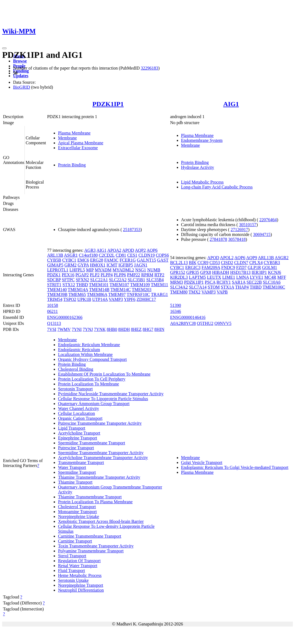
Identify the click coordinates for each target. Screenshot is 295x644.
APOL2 (227, 258)
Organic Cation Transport (80, 418)
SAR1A (239, 282)
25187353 (132, 230)
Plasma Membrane (74, 133)
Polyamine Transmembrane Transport (91, 551)
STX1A (228, 287)
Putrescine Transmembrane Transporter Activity (100, 423)
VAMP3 (116, 299)
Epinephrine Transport (78, 438)
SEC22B (254, 282)
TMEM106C (274, 287)
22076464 (268, 220)
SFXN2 (82, 280)
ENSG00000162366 (65, 317)
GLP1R (254, 267)
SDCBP (54, 280)
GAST (163, 260)
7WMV (64, 329)
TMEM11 (159, 285)
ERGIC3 (193, 267)
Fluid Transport (72, 570)
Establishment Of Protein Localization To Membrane (104, 374)
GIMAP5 (55, 265)
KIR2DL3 (179, 277)
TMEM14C (121, 290)
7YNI (77, 329)
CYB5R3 (272, 263)
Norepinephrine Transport (81, 585)
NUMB (154, 270)
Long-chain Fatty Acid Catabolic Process (217, 187)
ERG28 (97, 260)
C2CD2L (107, 255)
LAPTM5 (197, 277)
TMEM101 (99, 285)
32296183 (150, 68)
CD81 (121, 255)
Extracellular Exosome (78, 148)
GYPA (83, 265)
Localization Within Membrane (85, 354)
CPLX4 (256, 263)
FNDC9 (228, 267)
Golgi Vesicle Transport (202, 462)
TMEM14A (78, 290)
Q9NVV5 (223, 323)
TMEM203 (142, 290)
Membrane (67, 138)
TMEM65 (77, 294)
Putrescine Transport (76, 448)
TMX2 (194, 292)
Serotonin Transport (75, 389)
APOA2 (114, 250)
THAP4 (242, 287)
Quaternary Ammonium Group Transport (94, 404)
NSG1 (141, 270)
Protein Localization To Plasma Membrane (95, 502)
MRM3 (177, 282)
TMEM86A (97, 294)
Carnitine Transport (75, 541)
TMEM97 (117, 294)
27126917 (239, 230)
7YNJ (88, 329)
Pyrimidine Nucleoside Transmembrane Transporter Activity (111, 394)
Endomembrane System (202, 140)
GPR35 (193, 272)
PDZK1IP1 (108, 104)
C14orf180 (88, 255)
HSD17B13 (240, 272)
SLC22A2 (118, 280)
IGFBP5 (126, 265)
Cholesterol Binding (76, 369)
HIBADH (221, 272)
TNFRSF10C (138, 294)
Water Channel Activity (79, 408)
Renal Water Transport (78, 566)
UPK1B (84, 299)
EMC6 (83, 260)
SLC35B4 (155, 280)
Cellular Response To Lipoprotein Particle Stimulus (103, 399)
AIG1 (231, 104)
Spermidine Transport (77, 472)
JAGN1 (141, 265)
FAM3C (111, 260)
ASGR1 (71, 255)
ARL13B (55, 255)
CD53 (215, 263)
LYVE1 (256, 277)
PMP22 (133, 275)
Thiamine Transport (75, 482)
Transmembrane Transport (81, 462)
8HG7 (148, 329)
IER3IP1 (259, 272)
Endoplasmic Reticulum (79, 350)
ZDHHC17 (146, 299)
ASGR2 (282, 258)
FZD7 (241, 267)
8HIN (159, 329)
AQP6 (152, 250)
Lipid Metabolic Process (202, 182)
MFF (282, 277)
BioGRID (22, 87)
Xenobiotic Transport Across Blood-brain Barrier (101, 521)
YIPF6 (130, 299)
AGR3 (90, 250)
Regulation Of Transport (79, 561)
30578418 (237, 239)
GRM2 (70, 265)
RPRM (147, 275)
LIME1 (229, 277)
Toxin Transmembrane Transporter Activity (96, 546)
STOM (214, 287)
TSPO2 (70, 299)
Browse (20, 61)
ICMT (112, 265)
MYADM (103, 270)
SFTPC (68, 280)
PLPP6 (120, 275)
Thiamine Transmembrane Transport (90, 497)
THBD (82, 285)
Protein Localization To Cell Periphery (92, 379)
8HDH (124, 329)
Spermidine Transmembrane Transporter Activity (101, 453)
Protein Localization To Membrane (89, 384)
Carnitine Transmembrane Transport (90, 536)
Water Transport (72, 467)
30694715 (262, 234)
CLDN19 (147, 255)
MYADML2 (123, 270)
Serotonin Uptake (73, 580)
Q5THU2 (205, 323)
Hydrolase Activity (198, 167)
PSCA (210, 282)
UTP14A (100, 299)
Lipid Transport (72, 428)
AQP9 (252, 258)
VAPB (222, 292)
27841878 (218, 239)
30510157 (248, 225)
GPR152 (178, 272)
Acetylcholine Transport (79, 433)
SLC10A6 (272, 282)
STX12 (69, 285)
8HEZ (136, 329)
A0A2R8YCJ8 (183, 323)
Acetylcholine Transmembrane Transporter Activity (103, 458)
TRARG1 (159, 294)
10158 (53, 305)
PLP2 (95, 275)
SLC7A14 (198, 287)
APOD (128, 250)
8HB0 (112, 329)
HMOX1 (98, 265)
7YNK (100, 329)
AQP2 (140, 250)
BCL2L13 (179, 263)
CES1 (132, 255)
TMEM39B (57, 294)
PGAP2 (82, 275)
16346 (176, 311)
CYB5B (54, 260)
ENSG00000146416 (188, 317)
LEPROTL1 (58, 270)
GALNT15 (146, 260)
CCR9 (203, 263)
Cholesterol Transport (77, 507)
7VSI (52, 329)
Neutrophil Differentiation (81, 590)
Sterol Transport (72, 556)
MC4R (270, 277)
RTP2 (159, 275)
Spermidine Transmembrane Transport (92, 443)
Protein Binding (72, 165)
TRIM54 (55, 299)
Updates (21, 76)
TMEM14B (99, 290)
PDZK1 (54, 275)
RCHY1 (224, 282)
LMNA (242, 277)
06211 (52, 311)
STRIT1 (54, 285)
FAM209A (211, 267)
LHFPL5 (77, 270)
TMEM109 (140, 285)
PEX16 (68, 275)
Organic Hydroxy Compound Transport (92, 359)
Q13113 (54, 323)
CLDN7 (241, 263)
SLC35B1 (136, 280)
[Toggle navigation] (4, 48)
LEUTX (214, 277)
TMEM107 (119, 285)
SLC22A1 (99, 280)
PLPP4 (107, 275)
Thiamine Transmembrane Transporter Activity (99, 477)
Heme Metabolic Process (80, 575)
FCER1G (128, 260)
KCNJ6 (275, 272)
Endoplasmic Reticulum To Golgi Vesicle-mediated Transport (235, 467)
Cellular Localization (77, 413)
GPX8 (206, 272)
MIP (90, 270)
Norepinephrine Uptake (79, 516)
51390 (176, 305)
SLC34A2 (179, 287)
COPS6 (162, 255)
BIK (193, 263)
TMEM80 (179, 292)
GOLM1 (270, 267)
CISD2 (227, 263)
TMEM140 (57, 290)
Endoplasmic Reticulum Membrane (89, 345)
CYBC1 (69, 260)
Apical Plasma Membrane (81, 143)
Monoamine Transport (77, 512)
